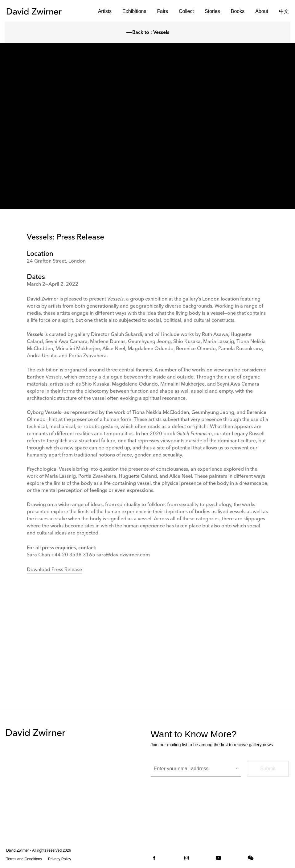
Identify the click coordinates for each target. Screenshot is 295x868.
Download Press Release (54, 570)
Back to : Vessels (148, 33)
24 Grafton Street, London (56, 261)
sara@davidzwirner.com (123, 555)
